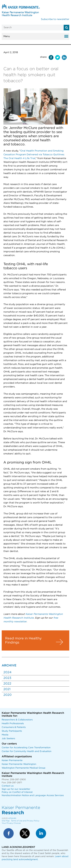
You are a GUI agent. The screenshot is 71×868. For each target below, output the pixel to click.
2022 (7, 684)
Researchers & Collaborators (17, 720)
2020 (8, 695)
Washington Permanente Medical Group (24, 768)
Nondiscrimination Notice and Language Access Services (33, 795)
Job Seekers (8, 739)
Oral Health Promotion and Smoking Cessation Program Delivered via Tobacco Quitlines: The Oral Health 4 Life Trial (34, 155)
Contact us (8, 786)
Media (5, 735)
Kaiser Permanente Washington (19, 764)
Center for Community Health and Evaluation (27, 751)
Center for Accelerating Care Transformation (26, 748)
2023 (7, 678)
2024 (7, 672)
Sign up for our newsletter (16, 789)
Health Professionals (13, 724)
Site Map (6, 821)
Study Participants (12, 731)
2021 (7, 689)
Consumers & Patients (14, 727)
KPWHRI (12, 818)
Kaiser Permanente (12, 760)
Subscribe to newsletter (55, 19)
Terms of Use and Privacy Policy (25, 821)
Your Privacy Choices (11, 823)
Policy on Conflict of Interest (17, 792)
